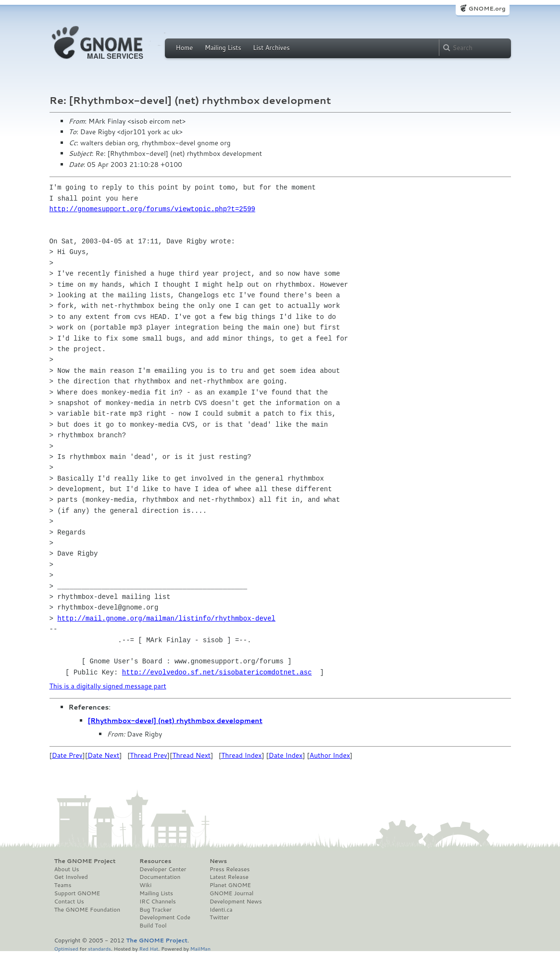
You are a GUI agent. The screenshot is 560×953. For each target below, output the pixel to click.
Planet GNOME (230, 885)
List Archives (271, 48)
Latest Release (229, 877)
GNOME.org (487, 8)
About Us (67, 869)
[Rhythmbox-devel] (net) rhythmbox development (175, 721)
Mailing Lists (223, 48)
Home (185, 48)
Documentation (160, 877)
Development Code (165, 917)
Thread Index (242, 755)
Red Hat (149, 948)
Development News (236, 902)
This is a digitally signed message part (108, 686)
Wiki (145, 885)
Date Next (103, 755)
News (218, 861)
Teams (63, 885)
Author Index (330, 755)
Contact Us (69, 902)
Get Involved (71, 877)
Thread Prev (149, 755)
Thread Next (191, 755)
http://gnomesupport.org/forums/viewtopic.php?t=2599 (152, 209)
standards (100, 948)
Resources (155, 861)
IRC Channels (158, 902)
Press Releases (230, 869)
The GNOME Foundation (87, 910)
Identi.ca (221, 910)
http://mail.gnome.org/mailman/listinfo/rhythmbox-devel (166, 618)
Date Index (286, 755)
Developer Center (163, 869)
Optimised (66, 948)
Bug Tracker (156, 910)
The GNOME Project (85, 861)
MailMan (200, 948)
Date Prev (67, 755)
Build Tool (153, 926)
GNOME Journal (232, 893)
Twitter (219, 917)
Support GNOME (77, 893)
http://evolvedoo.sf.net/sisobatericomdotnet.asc (217, 672)
